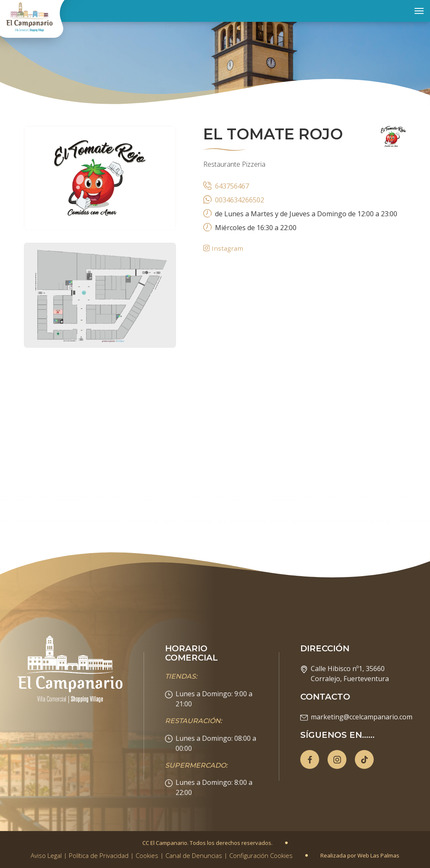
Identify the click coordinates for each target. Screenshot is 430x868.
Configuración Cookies (261, 855)
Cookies (147, 855)
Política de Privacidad (99, 855)
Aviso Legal (46, 855)
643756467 (232, 186)
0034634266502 (240, 200)
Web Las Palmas (378, 855)
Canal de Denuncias (194, 855)
